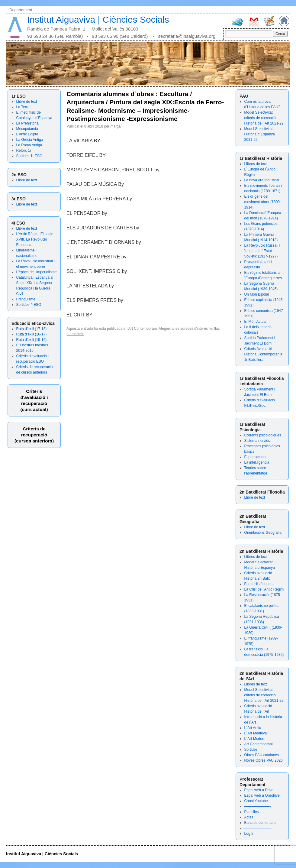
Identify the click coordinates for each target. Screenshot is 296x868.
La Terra (23, 107)
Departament (21, 10)
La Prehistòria (27, 123)
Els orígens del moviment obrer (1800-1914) (263, 202)
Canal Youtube (256, 801)
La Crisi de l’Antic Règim (264, 589)
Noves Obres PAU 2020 (264, 760)
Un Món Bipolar (257, 294)
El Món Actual (255, 322)
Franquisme (26, 299)
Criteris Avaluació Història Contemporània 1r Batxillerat (263, 354)
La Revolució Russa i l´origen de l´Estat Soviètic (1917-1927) (262, 251)
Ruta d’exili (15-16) (32, 340)
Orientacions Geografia (263, 533)
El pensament (255, 457)
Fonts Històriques (258, 584)
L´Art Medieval (256, 733)
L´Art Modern (255, 739)
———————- (258, 806)
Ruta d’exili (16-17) (32, 334)
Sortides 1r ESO (29, 156)
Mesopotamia (27, 129)
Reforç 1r (24, 151)
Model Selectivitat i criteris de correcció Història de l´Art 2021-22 (264, 118)
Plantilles (252, 812)
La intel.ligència (257, 462)
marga (115, 126)
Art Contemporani (259, 744)
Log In (249, 834)
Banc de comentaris (260, 823)
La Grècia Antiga (30, 140)
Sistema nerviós (257, 441)
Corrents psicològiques (263, 435)
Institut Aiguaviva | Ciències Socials (98, 19)
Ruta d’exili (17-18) (32, 329)
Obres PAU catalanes (262, 755)
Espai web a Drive (259, 790)
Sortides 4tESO (29, 305)
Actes (249, 817)
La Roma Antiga (29, 145)
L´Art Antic (253, 728)
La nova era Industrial (262, 180)
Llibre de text (27, 102)
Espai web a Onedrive (262, 795)
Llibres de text (256, 164)
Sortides (251, 750)
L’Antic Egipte (27, 134)
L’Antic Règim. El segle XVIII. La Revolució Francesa (35, 239)
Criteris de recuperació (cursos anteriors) (34, 435)
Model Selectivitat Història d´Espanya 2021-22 (260, 134)
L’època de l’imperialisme (37, 272)
